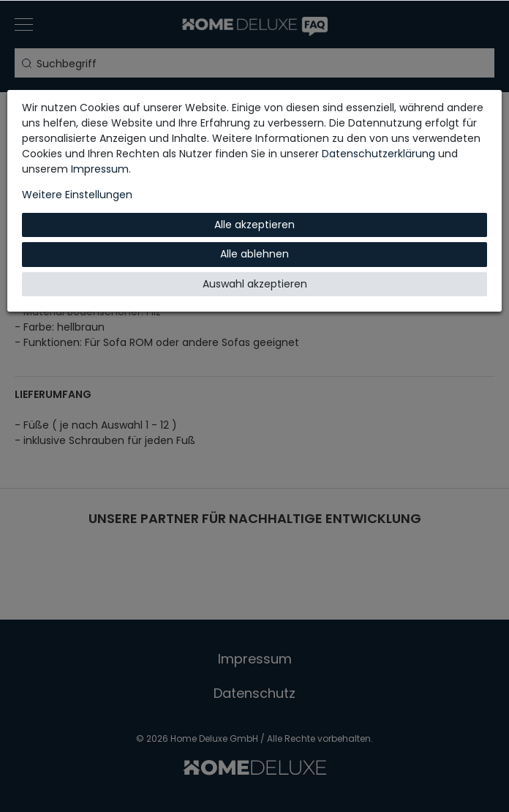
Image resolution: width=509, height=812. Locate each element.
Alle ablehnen (254, 254)
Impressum (100, 169)
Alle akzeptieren (254, 225)
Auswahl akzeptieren (255, 284)
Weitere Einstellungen (77, 195)
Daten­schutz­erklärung (378, 154)
